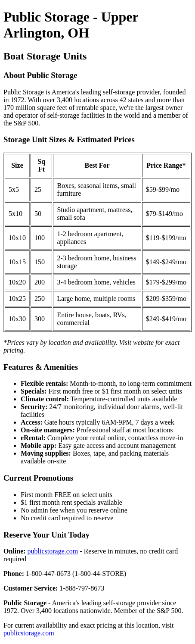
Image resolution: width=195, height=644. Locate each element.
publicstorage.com (53, 551)
